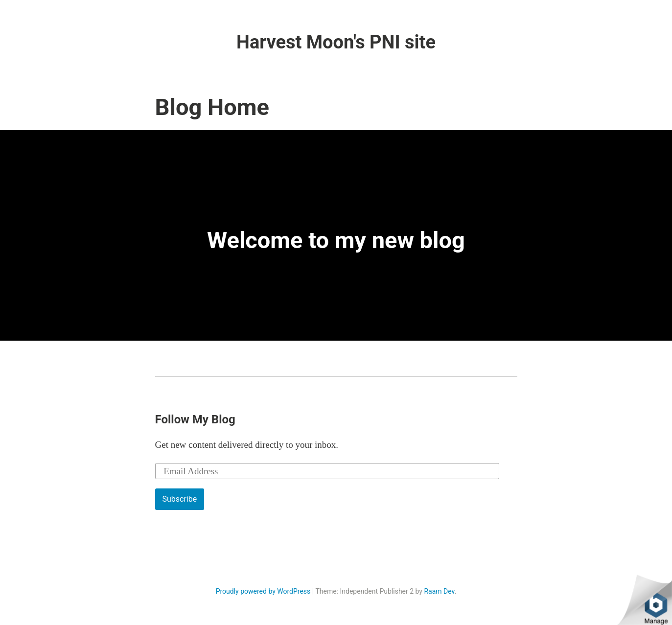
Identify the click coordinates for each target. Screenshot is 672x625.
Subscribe (180, 499)
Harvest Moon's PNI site (336, 42)
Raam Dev (439, 591)
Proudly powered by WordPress (263, 591)
